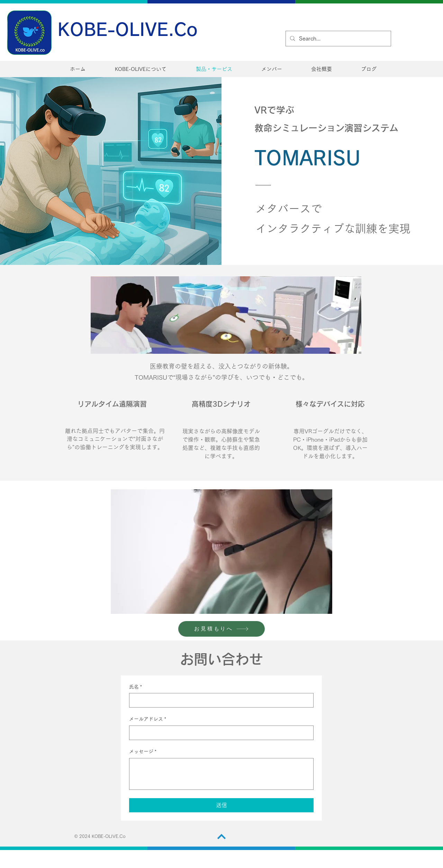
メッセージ (143, 752)
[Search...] (338, 39)
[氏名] (219, 700)
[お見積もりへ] (221, 629)
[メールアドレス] (219, 733)
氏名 (135, 687)
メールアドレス (148, 719)
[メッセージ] (221, 774)
